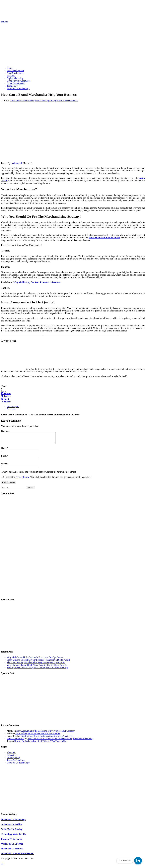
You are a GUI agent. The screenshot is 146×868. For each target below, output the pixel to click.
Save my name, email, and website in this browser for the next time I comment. (40, 474)
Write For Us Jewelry (12, 831)
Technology (12, 86)
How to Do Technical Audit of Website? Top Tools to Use (40, 743)
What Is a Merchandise (67, 101)
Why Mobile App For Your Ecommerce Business (37, 282)
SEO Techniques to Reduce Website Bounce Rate (38, 736)
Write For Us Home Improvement (18, 856)
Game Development (16, 83)
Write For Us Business (12, 851)
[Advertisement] (73, 44)
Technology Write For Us (13, 836)
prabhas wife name (15, 741)
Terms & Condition (16, 762)
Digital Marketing (15, 78)
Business (11, 76)
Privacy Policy (22, 479)
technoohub (17, 163)
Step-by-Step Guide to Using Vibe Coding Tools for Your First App (38, 670)
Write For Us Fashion (12, 827)
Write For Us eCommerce (19, 81)
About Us (11, 755)
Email (4, 458)
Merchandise (15, 101)
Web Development (15, 70)
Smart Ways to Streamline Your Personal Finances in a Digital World (38, 662)
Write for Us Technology (18, 88)
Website (5, 466)
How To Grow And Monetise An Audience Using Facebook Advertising (60, 741)
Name (4, 450)
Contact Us (12, 757)
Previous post (13, 407)
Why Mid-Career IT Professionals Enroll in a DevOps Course (35, 659)
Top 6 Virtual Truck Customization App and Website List (47, 738)
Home (10, 68)
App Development (15, 73)
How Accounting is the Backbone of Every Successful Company (46, 733)
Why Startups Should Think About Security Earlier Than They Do (37, 667)
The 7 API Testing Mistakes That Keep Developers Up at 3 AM (36, 665)
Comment (6, 431)
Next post (11, 409)
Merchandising (28, 101)
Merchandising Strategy (46, 101)
